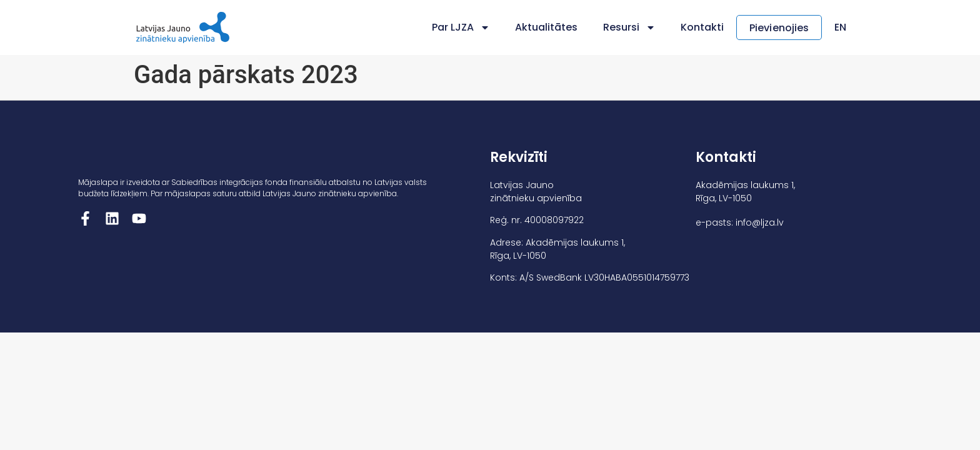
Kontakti (702, 27)
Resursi (629, 27)
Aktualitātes (547, 27)
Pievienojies (779, 28)
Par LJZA (461, 27)
